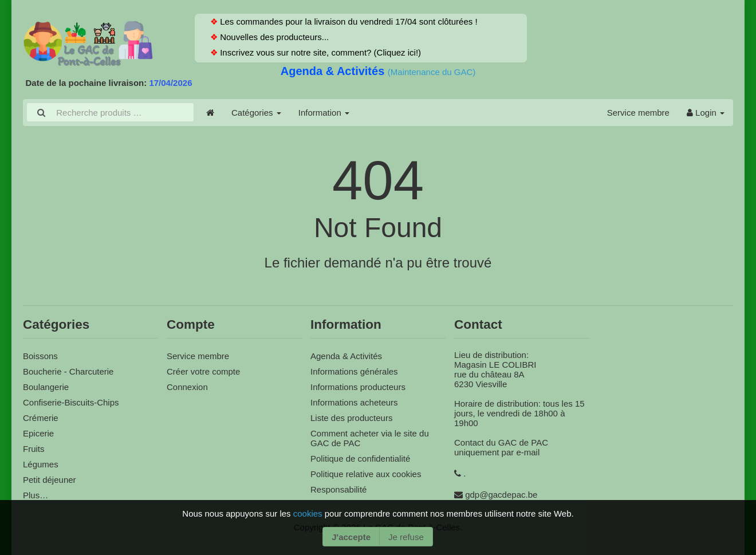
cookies (309, 513)
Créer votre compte (203, 371)
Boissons (40, 356)
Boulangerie (46, 387)
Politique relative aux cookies (366, 474)
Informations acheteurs (354, 402)
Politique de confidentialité (360, 458)
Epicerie (38, 433)
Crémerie (41, 418)
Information (324, 113)
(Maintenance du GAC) (432, 72)
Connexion (187, 387)
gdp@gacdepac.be (501, 495)
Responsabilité (338, 489)
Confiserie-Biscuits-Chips (71, 402)
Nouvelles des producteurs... (273, 37)
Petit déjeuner (50, 480)
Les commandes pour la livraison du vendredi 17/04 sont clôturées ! (348, 21)
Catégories (256, 113)
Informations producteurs (358, 387)
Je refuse (406, 537)
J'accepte (351, 537)
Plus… (36, 495)
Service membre (638, 113)
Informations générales (354, 371)
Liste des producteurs (351, 418)
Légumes (41, 464)
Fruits (34, 449)
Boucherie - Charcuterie (68, 371)
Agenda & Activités (334, 71)
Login (706, 113)
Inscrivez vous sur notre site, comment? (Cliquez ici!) (319, 52)
